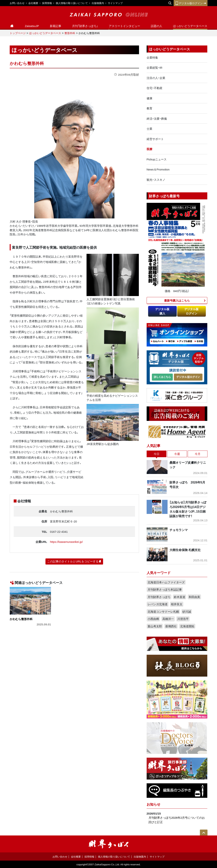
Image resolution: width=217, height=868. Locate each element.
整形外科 (70, 33)
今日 (157, 454)
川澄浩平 (183, 619)
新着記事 (56, 26)
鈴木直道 (180, 597)
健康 (149, 98)
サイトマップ (115, 3)
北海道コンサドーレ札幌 (163, 612)
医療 (149, 149)
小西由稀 (153, 619)
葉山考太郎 (155, 626)
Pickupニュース (157, 159)
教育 (149, 108)
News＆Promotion (158, 169)
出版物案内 (98, 3)
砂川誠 (187, 612)
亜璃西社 (171, 626)
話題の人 (157, 26)
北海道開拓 (187, 626)
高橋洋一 (168, 619)
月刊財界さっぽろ (159, 597)
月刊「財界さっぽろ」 (85, 26)
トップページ (18, 33)
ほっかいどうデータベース (190, 26)
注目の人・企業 (156, 78)
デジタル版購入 (162, 311)
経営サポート (155, 139)
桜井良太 (177, 604)
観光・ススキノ (156, 180)
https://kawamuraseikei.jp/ (66, 542)
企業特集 (152, 57)
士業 (149, 129)
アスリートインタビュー (124, 26)
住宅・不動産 (155, 88)
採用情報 (47, 3)
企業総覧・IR (155, 68)
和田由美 (194, 597)
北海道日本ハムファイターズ (166, 582)
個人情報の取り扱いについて (72, 3)
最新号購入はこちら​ (177, 300)
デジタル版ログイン (191, 3)
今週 (177, 454)
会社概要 (33, 3)
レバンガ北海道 (158, 604)
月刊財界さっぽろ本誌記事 (165, 589)
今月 (198, 454)
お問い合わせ (17, 3)
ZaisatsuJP (32, 26)
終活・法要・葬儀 (157, 119)
